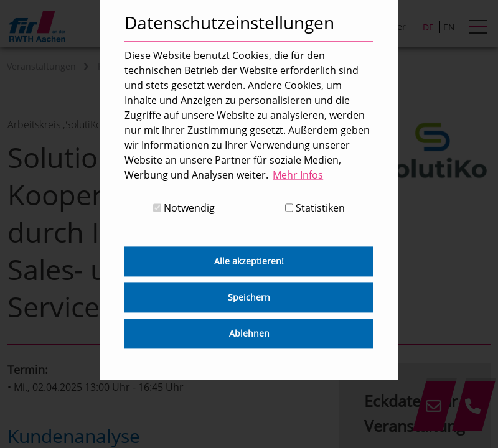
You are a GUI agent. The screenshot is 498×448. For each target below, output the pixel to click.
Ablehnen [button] (249, 334)
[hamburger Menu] (480, 28)
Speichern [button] (249, 298)
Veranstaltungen (41, 66)
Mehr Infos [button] (298, 175)
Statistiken (315, 208)
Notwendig (184, 208)
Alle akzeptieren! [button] (249, 262)
